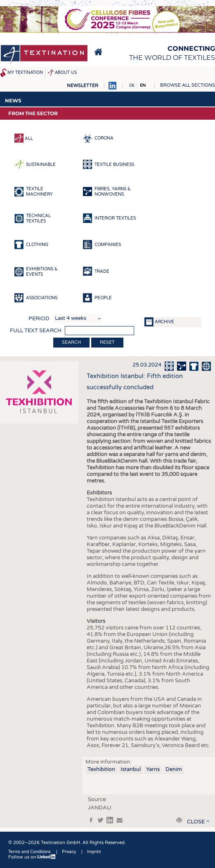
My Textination (25, 73)
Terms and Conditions (30, 852)
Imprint (94, 852)
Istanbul (131, 769)
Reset (107, 342)
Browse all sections (188, 85)
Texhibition (101, 769)
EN (143, 85)
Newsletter (83, 86)
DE (132, 85)
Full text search (36, 331)
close (196, 822)
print (179, 820)
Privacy (69, 852)
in (110, 820)
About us (66, 73)
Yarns (153, 769)
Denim (174, 769)
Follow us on (32, 857)
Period (39, 319)
